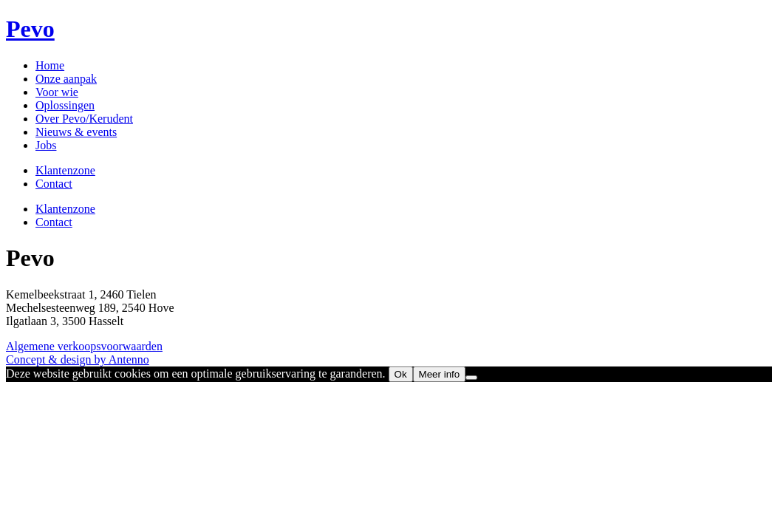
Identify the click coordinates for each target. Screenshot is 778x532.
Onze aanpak (66, 79)
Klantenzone (65, 170)
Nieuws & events (76, 132)
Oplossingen (65, 105)
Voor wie (57, 92)
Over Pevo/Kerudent (84, 119)
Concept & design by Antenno (78, 359)
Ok (401, 374)
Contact (54, 184)
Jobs (46, 145)
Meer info (440, 374)
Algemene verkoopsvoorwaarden (84, 346)
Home (50, 65)
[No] (471, 378)
